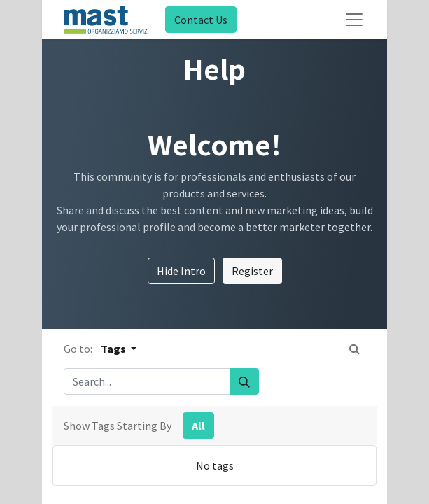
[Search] (244, 381)
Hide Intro (181, 271)
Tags (114, 349)
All (198, 426)
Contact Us (201, 20)
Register (252, 271)
